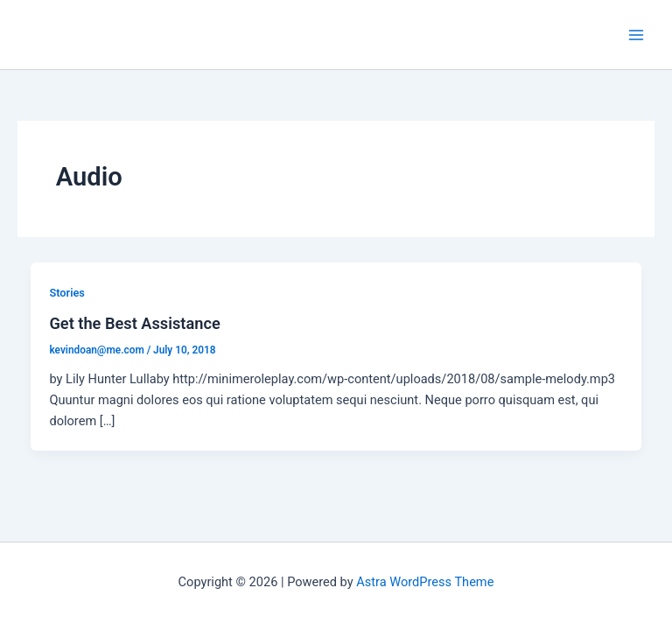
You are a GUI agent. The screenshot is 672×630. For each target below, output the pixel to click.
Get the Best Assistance (134, 323)
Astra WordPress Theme (425, 582)
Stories (66, 293)
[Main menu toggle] (636, 35)
